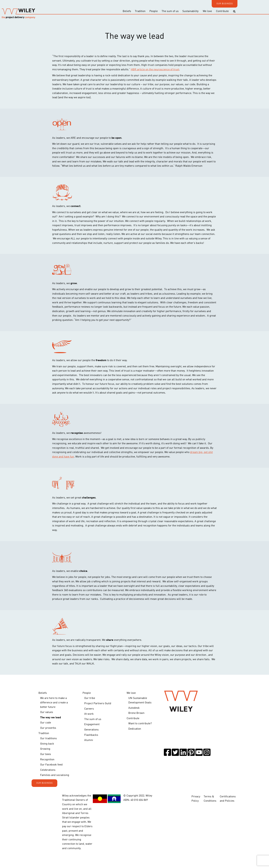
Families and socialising (55, 775)
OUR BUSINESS (225, 4)
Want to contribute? (140, 724)
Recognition (47, 760)
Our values (47, 712)
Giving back (47, 744)
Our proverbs (48, 728)
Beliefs (127, 11)
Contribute (222, 11)
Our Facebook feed (51, 765)
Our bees (46, 754)
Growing (45, 749)
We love (207, 11)
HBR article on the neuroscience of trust (155, 70)
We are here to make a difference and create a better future (54, 703)
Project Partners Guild (98, 704)
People (154, 11)
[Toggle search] (234, 12)
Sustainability (190, 11)
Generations (91, 730)
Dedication (135, 729)
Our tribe (90, 698)
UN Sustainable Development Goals (140, 700)
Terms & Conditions (210, 799)
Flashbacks (91, 735)
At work (89, 714)
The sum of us (170, 11)
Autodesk (134, 708)
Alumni (89, 740)
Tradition (140, 11)
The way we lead (51, 718)
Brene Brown (136, 713)
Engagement (92, 724)
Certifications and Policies (228, 799)
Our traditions (48, 739)
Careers (89, 709)
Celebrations (48, 770)
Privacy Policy (196, 799)
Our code (46, 723)
